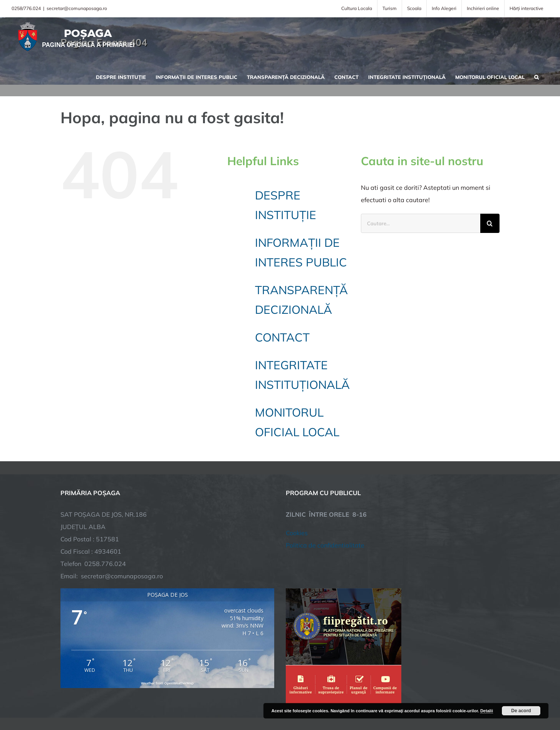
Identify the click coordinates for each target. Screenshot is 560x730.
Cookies (297, 473)
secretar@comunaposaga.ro (77, 8)
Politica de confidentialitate (325, 485)
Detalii (487, 711)
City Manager (181, 700)
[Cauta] (490, 223)
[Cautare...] (421, 223)
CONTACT (282, 337)
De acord (521, 711)
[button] (537, 76)
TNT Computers (145, 700)
